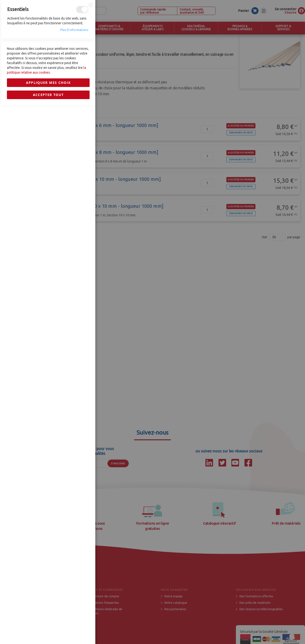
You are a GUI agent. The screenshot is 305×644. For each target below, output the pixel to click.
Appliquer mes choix (48, 622)
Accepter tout (48, 634)
